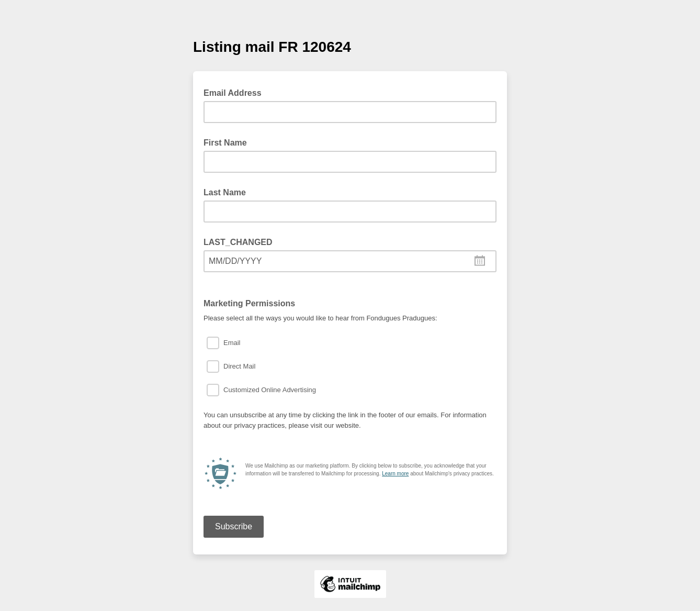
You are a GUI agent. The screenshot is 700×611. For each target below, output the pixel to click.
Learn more (395, 474)
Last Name (225, 192)
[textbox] (350, 261)
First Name (225, 143)
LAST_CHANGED (238, 242)
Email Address (236, 92)
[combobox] (350, 261)
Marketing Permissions (249, 303)
